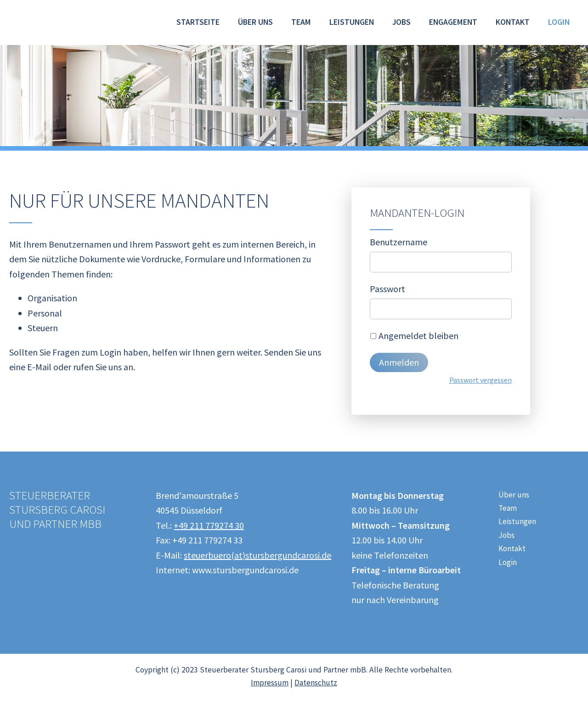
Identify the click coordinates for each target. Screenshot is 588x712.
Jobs (401, 22)
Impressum (270, 683)
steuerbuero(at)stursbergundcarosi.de (257, 555)
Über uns (255, 22)
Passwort (387, 289)
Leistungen (352, 22)
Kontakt (513, 22)
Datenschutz (316, 683)
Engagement (453, 22)
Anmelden (399, 362)
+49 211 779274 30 (209, 525)
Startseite (198, 22)
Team (301, 22)
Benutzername (399, 242)
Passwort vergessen (481, 380)
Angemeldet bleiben (418, 336)
